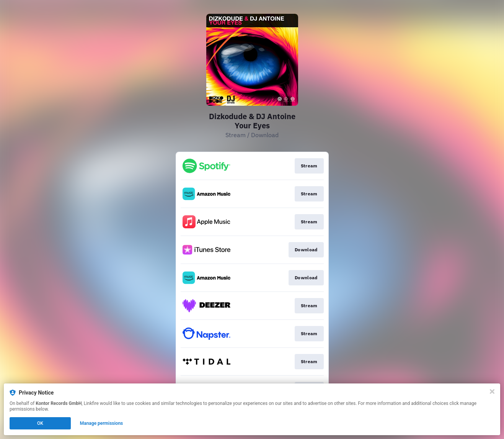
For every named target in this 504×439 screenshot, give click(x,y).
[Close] (492, 391)
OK (40, 423)
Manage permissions (102, 423)
